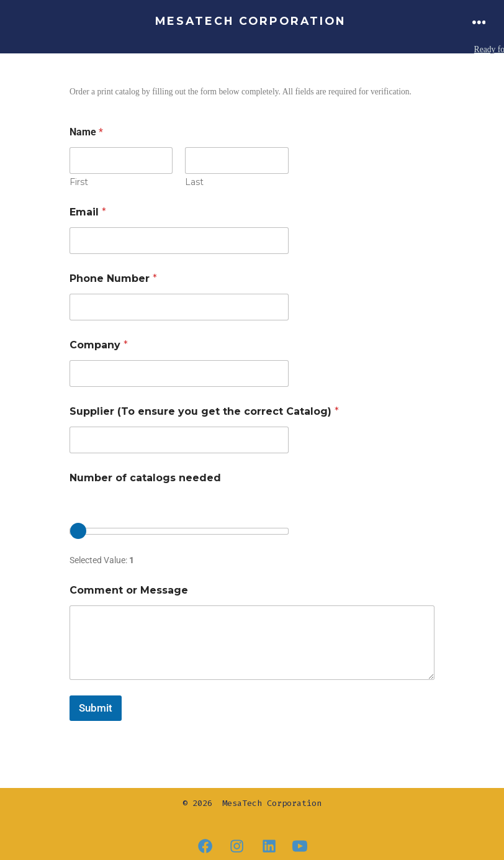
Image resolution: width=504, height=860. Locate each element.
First (79, 182)
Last (194, 182)
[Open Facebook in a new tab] (205, 846)
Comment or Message (129, 590)
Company (99, 344)
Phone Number (113, 278)
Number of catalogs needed (145, 477)
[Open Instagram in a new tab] (237, 846)
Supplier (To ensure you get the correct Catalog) (204, 411)
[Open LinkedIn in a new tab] (269, 846)
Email (88, 211)
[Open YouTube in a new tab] (300, 846)
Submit (96, 707)
